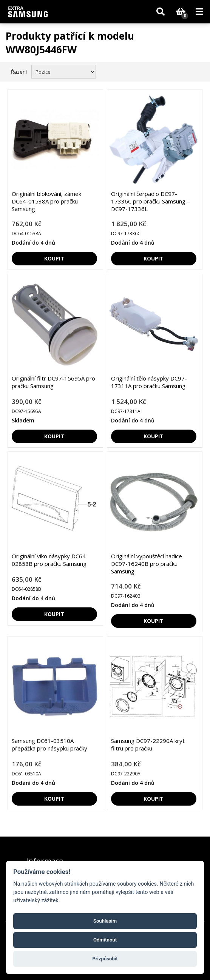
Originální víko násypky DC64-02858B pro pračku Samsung (50, 560)
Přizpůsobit (105, 959)
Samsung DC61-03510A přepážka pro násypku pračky (49, 744)
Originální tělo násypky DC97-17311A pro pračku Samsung (149, 382)
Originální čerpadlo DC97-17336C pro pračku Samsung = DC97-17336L (151, 201)
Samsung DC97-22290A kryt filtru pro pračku (148, 744)
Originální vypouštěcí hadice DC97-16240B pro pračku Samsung (147, 564)
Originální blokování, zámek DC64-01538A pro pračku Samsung (46, 201)
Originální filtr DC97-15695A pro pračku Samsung (53, 382)
